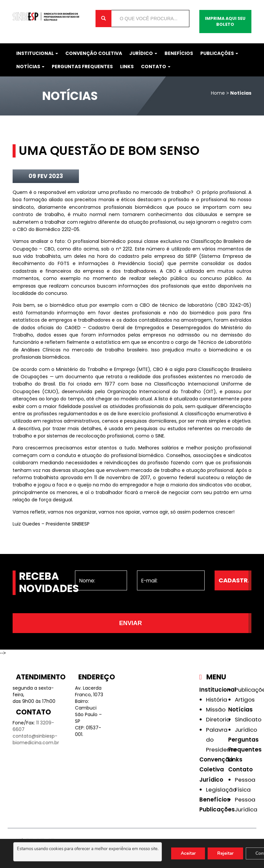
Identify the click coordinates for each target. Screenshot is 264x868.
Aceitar (189, 853)
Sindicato (248, 719)
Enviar (131, 623)
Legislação (221, 790)
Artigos (245, 700)
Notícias (30, 67)
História (217, 700)
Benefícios (179, 53)
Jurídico (143, 53)
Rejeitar (227, 853)
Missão (216, 709)
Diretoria (218, 719)
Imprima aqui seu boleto (225, 21)
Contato (156, 67)
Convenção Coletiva (94, 53)
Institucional (37, 53)
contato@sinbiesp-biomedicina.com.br (36, 739)
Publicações (219, 53)
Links (127, 67)
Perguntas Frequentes (82, 67)
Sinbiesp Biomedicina (49, 17)
